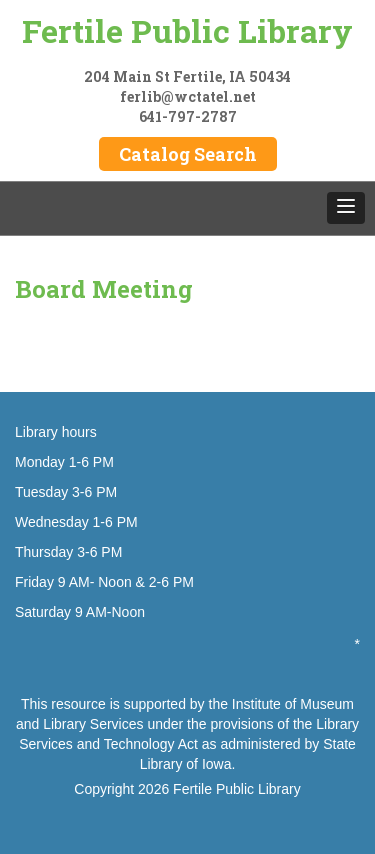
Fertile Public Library (187, 30)
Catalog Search (188, 154)
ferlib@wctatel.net (188, 96)
